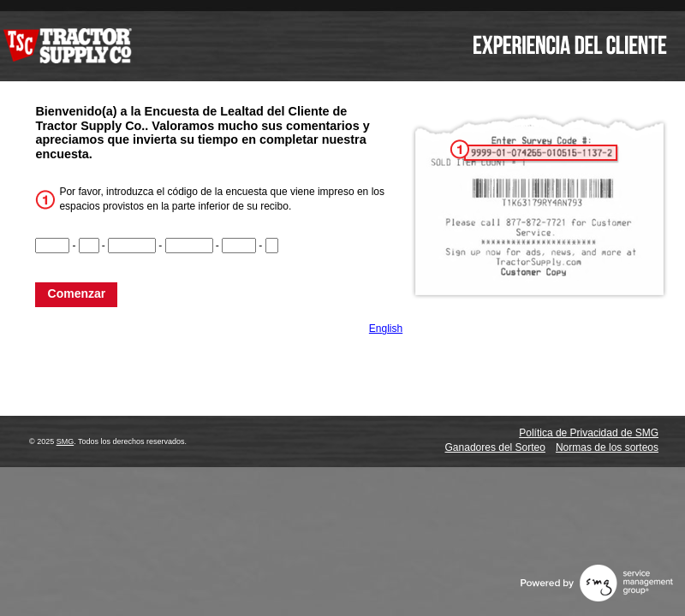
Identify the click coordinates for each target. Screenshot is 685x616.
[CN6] (272, 246)
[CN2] (89, 246)
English (386, 329)
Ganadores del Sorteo (495, 447)
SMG (66, 441)
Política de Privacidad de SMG (589, 433)
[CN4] (189, 246)
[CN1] (52, 246)
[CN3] (132, 246)
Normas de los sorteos (607, 447)
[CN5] (239, 246)
